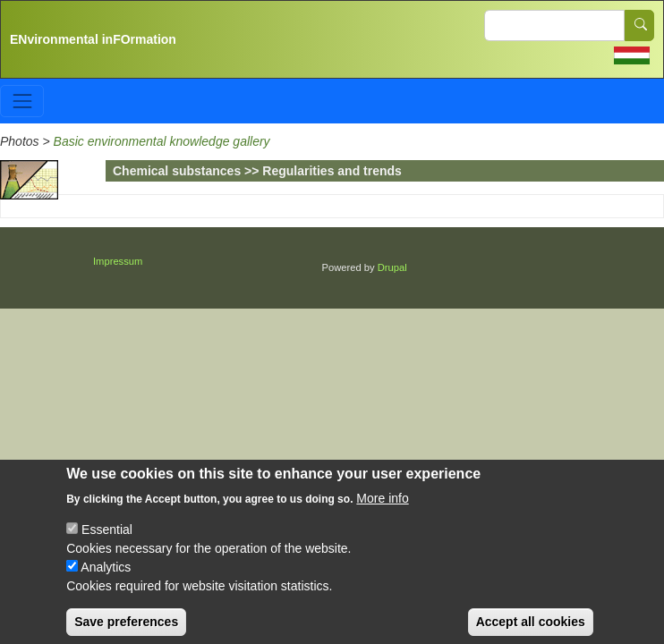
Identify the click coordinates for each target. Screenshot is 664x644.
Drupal (392, 267)
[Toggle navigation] (22, 101)
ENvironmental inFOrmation (93, 39)
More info (382, 511)
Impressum (118, 261)
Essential (107, 542)
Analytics (106, 580)
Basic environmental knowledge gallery (162, 141)
